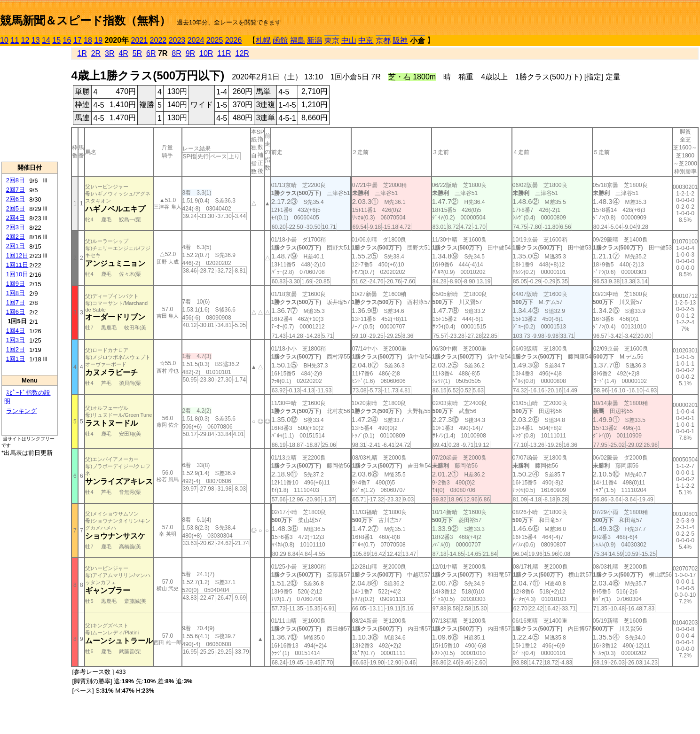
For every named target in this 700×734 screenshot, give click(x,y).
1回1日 (16, 359)
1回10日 (17, 274)
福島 (298, 40)
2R (96, 53)
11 (15, 40)
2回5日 (16, 208)
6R (151, 53)
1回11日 (17, 265)
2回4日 (16, 218)
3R (110, 53)
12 (25, 40)
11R (224, 53)
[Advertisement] (30, 104)
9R (190, 53)
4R (123, 53)
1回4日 (16, 331)
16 (67, 40)
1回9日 (16, 284)
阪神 (400, 40)
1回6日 (16, 312)
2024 (196, 40)
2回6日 (16, 199)
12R (242, 53)
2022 (158, 40)
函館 (280, 40)
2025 (215, 40)
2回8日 (16, 180)
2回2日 (16, 237)
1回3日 (16, 340)
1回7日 (16, 302)
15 (56, 40)
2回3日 (16, 227)
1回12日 (17, 255)
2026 (234, 40)
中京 (366, 40)
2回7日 (16, 190)
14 (46, 40)
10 (4, 40)
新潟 (315, 40)
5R (137, 53)
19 (98, 40)
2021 (140, 40)
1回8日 (16, 293)
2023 (177, 40)
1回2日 (16, 349)
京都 (383, 41)
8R (176, 53)
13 (36, 40)
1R (82, 53)
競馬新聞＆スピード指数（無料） (85, 20)
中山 (349, 40)
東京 (332, 41)
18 (88, 40)
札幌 (263, 40)
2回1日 (16, 246)
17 (78, 40)
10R (206, 53)
